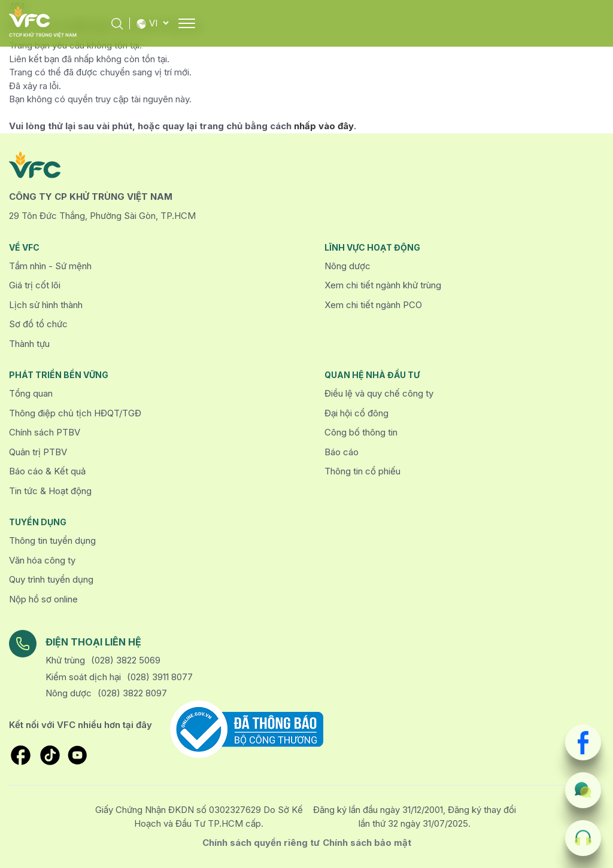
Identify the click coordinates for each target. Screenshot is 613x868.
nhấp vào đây (324, 126)
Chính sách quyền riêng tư (261, 843)
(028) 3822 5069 (126, 660)
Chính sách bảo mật (367, 843)
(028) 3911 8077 (160, 677)
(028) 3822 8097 (132, 693)
